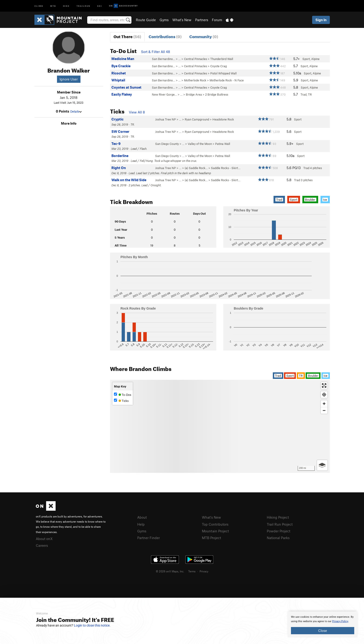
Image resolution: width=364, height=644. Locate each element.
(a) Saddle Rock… (196, 168)
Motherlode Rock (195, 80)
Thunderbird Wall (222, 59)
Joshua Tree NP (165, 119)
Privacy (204, 571)
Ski (100, 6)
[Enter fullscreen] (324, 385)
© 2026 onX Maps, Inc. (170, 571)
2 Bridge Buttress (217, 94)
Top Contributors (215, 524)
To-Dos (123, 395)
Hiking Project (278, 517)
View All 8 (137, 112)
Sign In (321, 20)
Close (323, 631)
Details (76, 111)
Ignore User (69, 79)
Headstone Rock (223, 119)
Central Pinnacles (195, 59)
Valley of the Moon (200, 144)
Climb (39, 6)
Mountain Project (215, 531)
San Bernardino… (164, 59)
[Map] (220, 426)
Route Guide (146, 20)
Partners (202, 20)
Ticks (121, 401)
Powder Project (279, 531)
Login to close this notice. (92, 625)
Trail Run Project (280, 524)
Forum (217, 20)
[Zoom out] (324, 410)
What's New (182, 20)
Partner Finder (149, 538)
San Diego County (167, 144)
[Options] (322, 465)
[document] (323, 624)
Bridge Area (194, 94)
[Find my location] (324, 395)
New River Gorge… (164, 94)
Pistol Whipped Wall (223, 73)
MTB (53, 6)
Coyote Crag (219, 66)
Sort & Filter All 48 (155, 52)
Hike (66, 6)
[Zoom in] (324, 404)
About (142, 517)
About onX (44, 539)
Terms (192, 571)
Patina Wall (223, 144)
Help (141, 524)
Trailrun (83, 6)
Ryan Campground (197, 119)
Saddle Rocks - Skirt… (226, 168)
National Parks (278, 538)
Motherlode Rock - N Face (227, 80)
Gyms (164, 20)
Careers (42, 545)
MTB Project (211, 538)
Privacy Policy (340, 621)
